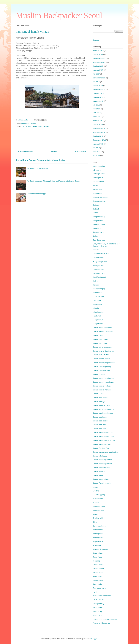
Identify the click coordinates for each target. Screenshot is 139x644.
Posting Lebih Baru (25, 151)
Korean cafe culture (100, 339)
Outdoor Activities (99, 526)
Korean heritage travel (101, 405)
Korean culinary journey (102, 366)
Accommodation (99, 166)
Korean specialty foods (102, 468)
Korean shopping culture (102, 464)
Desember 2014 (99, 89)
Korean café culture (100, 343)
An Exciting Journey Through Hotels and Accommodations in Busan (53, 181)
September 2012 (99, 140)
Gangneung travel (100, 262)
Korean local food (99, 429)
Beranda (54, 151)
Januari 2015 (98, 86)
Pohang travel (98, 537)
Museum (96, 503)
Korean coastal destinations (103, 351)
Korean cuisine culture (101, 359)
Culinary (96, 205)
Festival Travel (98, 258)
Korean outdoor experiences (104, 440)
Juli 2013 (96, 105)
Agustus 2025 (98, 70)
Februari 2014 (98, 93)
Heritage (96, 285)
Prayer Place (98, 541)
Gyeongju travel (99, 273)
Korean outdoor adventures (103, 436)
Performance (98, 530)
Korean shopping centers (102, 460)
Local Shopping (99, 495)
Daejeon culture (99, 224)
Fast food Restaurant (101, 254)
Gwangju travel (98, 269)
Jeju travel (97, 316)
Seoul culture (98, 553)
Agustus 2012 (98, 144)
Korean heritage (99, 402)
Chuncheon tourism (100, 197)
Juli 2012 (96, 148)
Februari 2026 (98, 51)
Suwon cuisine (98, 584)
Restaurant (97, 545)
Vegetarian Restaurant (101, 623)
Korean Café (98, 335)
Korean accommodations (102, 328)
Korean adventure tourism (103, 332)
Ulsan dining (97, 611)
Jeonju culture (98, 320)
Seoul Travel (97, 557)
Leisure (95, 487)
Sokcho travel (98, 573)
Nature (95, 514)
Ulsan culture (98, 607)
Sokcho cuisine (98, 565)
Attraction (25, 124)
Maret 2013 (97, 117)
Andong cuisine (99, 174)
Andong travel (98, 178)
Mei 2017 (96, 74)
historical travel (98, 293)
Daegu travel (98, 221)
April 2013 (97, 113)
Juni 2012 (96, 152)
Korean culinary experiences (104, 363)
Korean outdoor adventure (103, 433)
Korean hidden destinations (103, 409)
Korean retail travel (100, 456)
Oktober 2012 (98, 136)
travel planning (98, 604)
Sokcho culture (98, 569)
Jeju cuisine (97, 304)
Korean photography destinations (106, 452)
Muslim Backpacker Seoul (59, 15)
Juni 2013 (96, 109)
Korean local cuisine (100, 421)
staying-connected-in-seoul (38, 168)
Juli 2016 (96, 82)
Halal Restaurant (99, 277)
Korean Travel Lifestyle (102, 483)
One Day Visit (98, 518)
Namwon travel (98, 510)
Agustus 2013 (98, 101)
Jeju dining (97, 308)
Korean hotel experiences (103, 413)
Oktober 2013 (98, 97)
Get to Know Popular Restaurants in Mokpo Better (40, 160)
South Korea (97, 576)
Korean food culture (100, 398)
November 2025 (99, 62)
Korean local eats (99, 425)
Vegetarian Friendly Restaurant (105, 619)
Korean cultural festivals (102, 386)
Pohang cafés (98, 534)
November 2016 (99, 78)
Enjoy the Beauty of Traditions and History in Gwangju (106, 245)
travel (95, 592)
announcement (98, 182)
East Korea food (99, 240)
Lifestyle (96, 491)
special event (98, 580)
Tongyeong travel (99, 588)
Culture (95, 213)
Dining (95, 236)
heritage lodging (99, 289)
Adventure (97, 170)
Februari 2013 (98, 121)
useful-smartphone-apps (37, 194)
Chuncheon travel (99, 201)
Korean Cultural (99, 374)
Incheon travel (98, 296)
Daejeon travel (98, 232)
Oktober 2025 (98, 66)
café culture (97, 193)
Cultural (33, 124)
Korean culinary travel (101, 370)
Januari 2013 (98, 124)
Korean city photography (102, 347)
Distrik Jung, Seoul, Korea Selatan (35, 126)
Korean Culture (98, 394)
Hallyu (95, 281)
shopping (96, 561)
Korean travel (98, 475)
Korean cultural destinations (103, 378)
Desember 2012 (99, 128)
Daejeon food (98, 228)
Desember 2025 (99, 58)
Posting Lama (80, 151)
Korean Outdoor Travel (102, 448)
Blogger (94, 638)
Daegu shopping (99, 217)
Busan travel (97, 189)
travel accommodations (102, 596)
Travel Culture (98, 600)
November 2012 (99, 132)
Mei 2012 (96, 156)
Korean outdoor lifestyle (102, 444)
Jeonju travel (98, 324)
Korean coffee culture (101, 355)
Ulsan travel (97, 615)
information (97, 300)
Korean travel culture (101, 479)
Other (95, 522)
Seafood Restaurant (100, 549)
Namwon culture (99, 506)
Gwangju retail (98, 265)
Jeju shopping (98, 312)
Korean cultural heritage (102, 390)
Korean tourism (99, 471)
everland (96, 250)
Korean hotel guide (100, 417)
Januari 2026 (98, 54)
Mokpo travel (98, 499)
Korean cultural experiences (104, 382)
